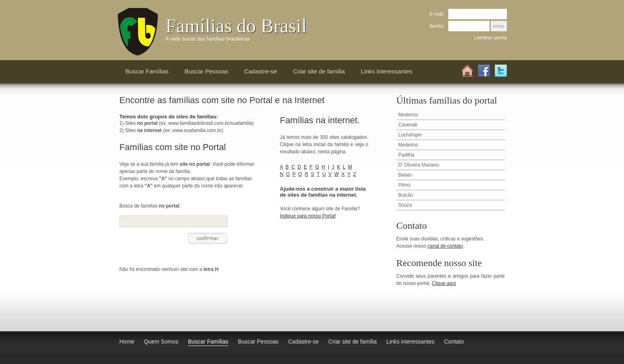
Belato (405, 175)
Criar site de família (319, 71)
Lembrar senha (491, 38)
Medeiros (408, 115)
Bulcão (406, 195)
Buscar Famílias (147, 71)
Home (467, 71)
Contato (454, 342)
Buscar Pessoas (206, 71)
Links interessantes (386, 71)
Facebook (484, 71)
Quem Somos (161, 342)
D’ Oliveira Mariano (419, 165)
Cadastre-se (260, 71)
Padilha (407, 155)
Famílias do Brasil (236, 26)
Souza (405, 205)
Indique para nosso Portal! (308, 216)
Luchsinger (410, 135)
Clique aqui (444, 283)
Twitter (501, 71)
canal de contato (445, 246)
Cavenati (408, 125)
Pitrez (405, 185)
